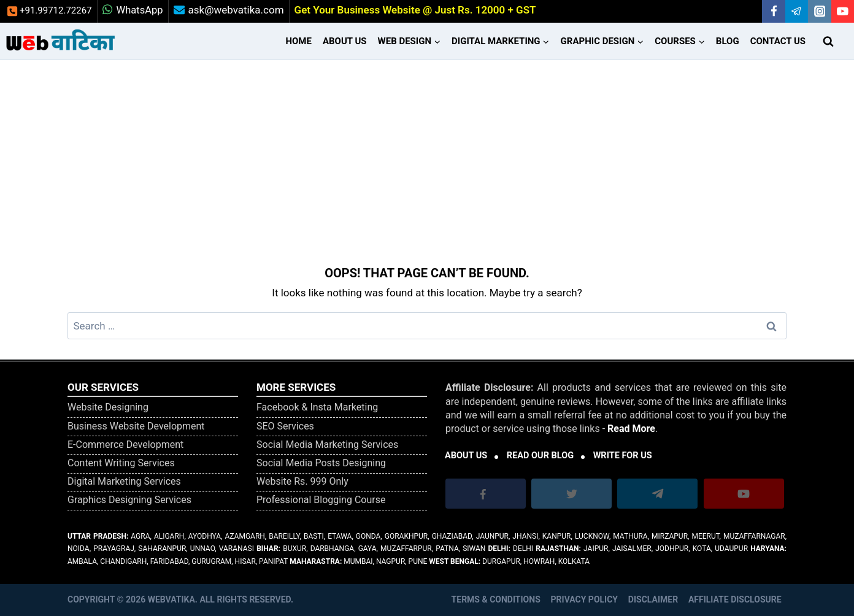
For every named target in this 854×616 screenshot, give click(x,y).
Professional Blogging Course (321, 500)
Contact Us (778, 41)
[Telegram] (797, 11)
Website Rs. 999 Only (302, 481)
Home (298, 41)
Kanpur (557, 536)
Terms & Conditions (496, 599)
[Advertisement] (427, 152)
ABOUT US (466, 456)
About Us (345, 41)
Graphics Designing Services (129, 500)
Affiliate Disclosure (735, 599)
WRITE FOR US (623, 456)
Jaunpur (492, 536)
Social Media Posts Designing (321, 463)
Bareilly (284, 536)
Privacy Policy (585, 599)
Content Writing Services (121, 463)
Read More (631, 429)
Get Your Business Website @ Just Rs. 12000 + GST (415, 10)
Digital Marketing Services (124, 481)
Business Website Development (136, 426)
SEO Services (285, 426)
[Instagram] (819, 11)
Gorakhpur (406, 536)
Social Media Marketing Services (327, 445)
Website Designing (108, 407)
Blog (728, 41)
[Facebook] (773, 11)
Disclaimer (653, 599)
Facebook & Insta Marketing (317, 407)
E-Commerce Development (125, 445)
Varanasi (237, 549)
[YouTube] (843, 11)
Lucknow (592, 536)
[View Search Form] (828, 41)
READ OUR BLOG (540, 456)
